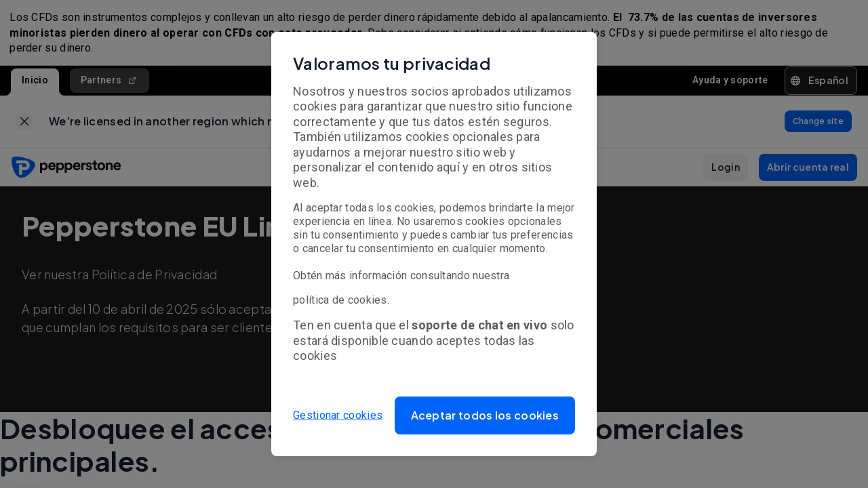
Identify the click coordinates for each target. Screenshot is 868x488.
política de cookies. (341, 300)
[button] (485, 415)
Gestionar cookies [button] (338, 415)
